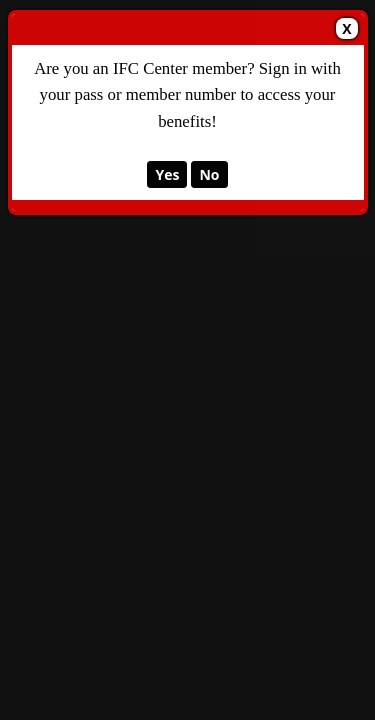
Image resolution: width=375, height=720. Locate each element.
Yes (167, 174)
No (209, 174)
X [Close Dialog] (346, 28)
